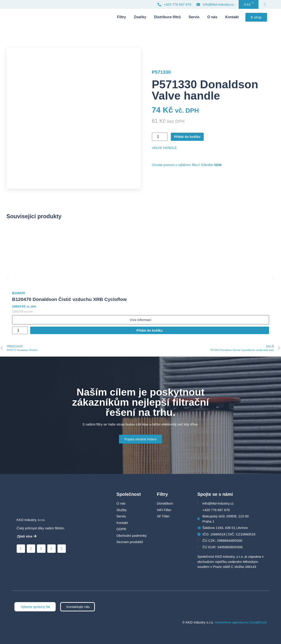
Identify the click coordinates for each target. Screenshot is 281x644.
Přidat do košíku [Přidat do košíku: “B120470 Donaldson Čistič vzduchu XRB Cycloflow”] (150, 330)
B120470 (19, 293)
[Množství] (160, 137)
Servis (194, 17)
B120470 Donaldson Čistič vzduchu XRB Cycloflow (70, 299)
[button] (8, 277)
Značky (140, 17)
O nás (212, 17)
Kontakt (232, 17)
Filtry (122, 17)
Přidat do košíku (187, 137)
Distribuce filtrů (167, 17)
